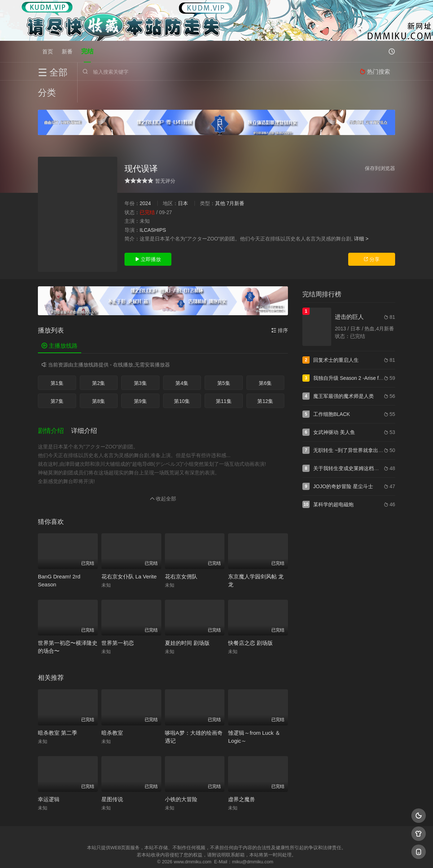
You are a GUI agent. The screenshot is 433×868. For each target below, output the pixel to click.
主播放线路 (60, 324)
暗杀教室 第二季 (58, 710)
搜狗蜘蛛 (216, 853)
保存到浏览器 (380, 146)
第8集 (99, 379)
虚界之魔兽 (242, 777)
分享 (372, 237)
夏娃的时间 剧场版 (187, 620)
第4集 (182, 361)
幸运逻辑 (49, 777)
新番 (67, 51)
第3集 (140, 361)
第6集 (265, 361)
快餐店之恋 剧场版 (250, 620)
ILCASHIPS (153, 208)
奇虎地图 (246, 853)
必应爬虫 (304, 853)
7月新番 (235, 181)
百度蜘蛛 (158, 853)
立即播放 (148, 237)
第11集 (224, 379)
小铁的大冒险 (181, 777)
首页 (48, 51)
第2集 (99, 361)
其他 (220, 181)
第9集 (140, 379)
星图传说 (112, 777)
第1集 (57, 361)
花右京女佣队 (181, 554)
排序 (280, 308)
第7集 (57, 379)
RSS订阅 (129, 853)
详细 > (361, 217)
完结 (87, 51)
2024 (145, 181)
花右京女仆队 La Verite (129, 554)
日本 (183, 181)
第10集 (182, 379)
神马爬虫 (188, 853)
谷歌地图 (275, 853)
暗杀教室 (112, 710)
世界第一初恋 (118, 620)
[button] (54, 409)
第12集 (265, 379)
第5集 (224, 361)
